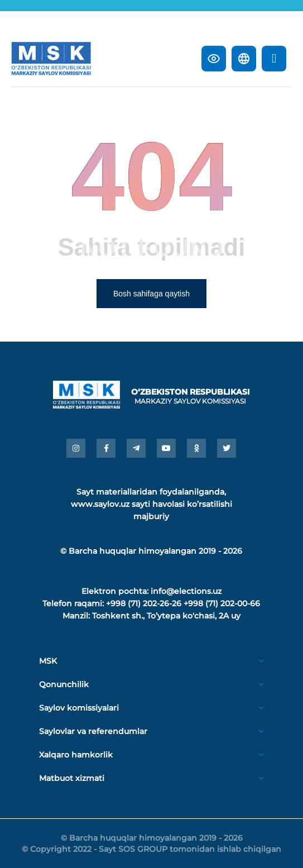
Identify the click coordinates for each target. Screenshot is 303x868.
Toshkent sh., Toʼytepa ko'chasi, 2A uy (166, 616)
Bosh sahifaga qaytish (151, 294)
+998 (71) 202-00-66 (222, 603)
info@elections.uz (186, 591)
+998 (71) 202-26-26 (144, 603)
